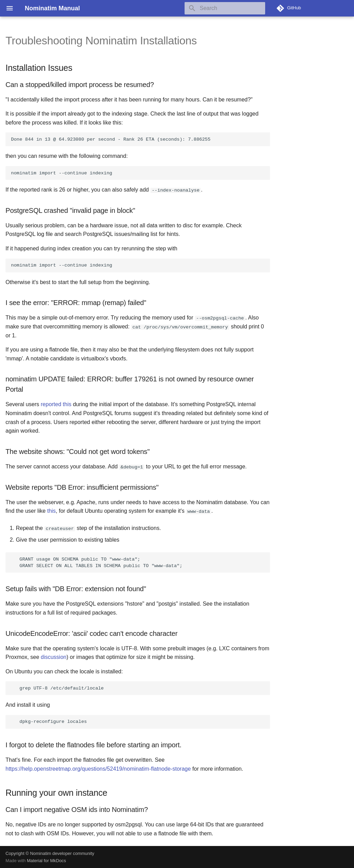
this (51, 511)
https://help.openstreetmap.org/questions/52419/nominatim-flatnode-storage (98, 768)
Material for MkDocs (46, 860)
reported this (56, 404)
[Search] (225, 8)
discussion (54, 657)
